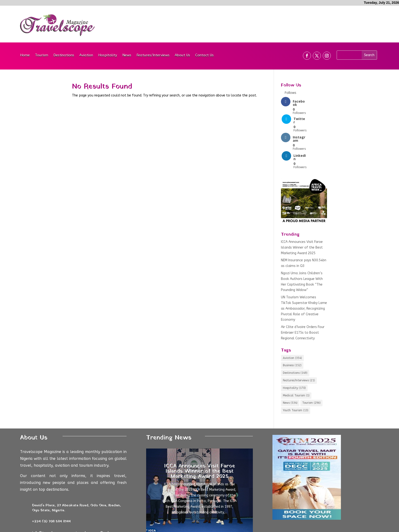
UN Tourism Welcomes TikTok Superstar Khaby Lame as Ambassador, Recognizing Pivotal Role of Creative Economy (304, 273)
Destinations (64, 55)
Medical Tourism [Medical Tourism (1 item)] (296, 359)
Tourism (42, 55)
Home (25, 55)
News (127, 55)
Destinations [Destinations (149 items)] (295, 337)
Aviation (86, 55)
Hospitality (108, 55)
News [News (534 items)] (290, 367)
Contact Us (204, 55)
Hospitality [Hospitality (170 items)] (294, 352)
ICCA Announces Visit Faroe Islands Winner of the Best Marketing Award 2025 (302, 212)
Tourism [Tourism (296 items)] (311, 367)
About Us (182, 55)
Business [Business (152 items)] (292, 329)
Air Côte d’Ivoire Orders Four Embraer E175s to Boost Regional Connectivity (303, 297)
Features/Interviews (153, 55)
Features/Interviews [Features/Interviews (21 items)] (299, 345)
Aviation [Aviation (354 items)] (292, 322)
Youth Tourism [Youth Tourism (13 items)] (296, 374)
